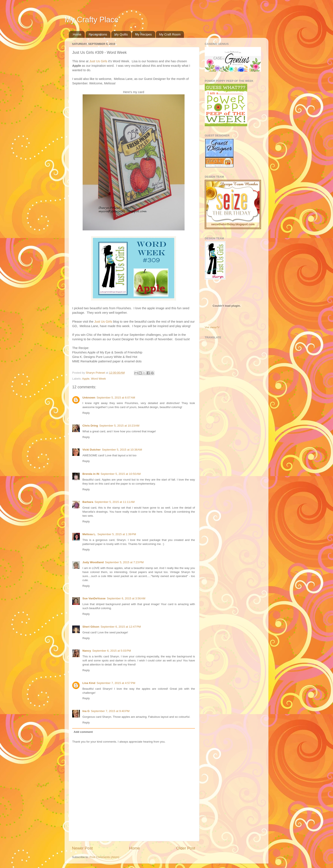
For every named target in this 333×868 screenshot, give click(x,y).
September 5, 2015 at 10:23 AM (119, 426)
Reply (86, 413)
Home (77, 34)
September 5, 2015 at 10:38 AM (122, 450)
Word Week (99, 379)
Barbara (88, 502)
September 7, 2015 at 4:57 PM (116, 683)
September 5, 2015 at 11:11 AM (115, 502)
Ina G (86, 711)
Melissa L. (89, 534)
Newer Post (82, 848)
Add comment (83, 732)
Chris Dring (90, 426)
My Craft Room (170, 34)
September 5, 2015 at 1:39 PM (117, 534)
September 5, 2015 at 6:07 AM (116, 398)
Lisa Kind (89, 683)
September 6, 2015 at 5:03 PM (112, 651)
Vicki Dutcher (92, 450)
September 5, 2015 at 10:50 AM (121, 474)
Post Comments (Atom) (104, 857)
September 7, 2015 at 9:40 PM (110, 711)
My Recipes (143, 34)
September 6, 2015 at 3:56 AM (126, 598)
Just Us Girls (98, 61)
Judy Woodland (93, 562)
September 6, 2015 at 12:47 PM (121, 627)
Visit (212, 327)
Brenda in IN (91, 474)
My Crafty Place (92, 20)
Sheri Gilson (91, 627)
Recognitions (98, 34)
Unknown (89, 398)
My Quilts (121, 34)
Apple (86, 379)
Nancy (87, 651)
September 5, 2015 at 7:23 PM (124, 562)
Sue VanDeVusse (94, 598)
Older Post (186, 848)
